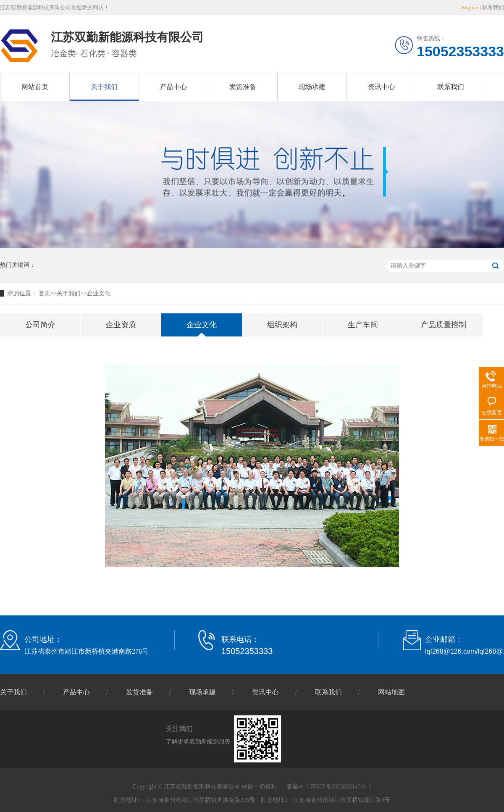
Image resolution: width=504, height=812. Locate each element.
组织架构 (282, 325)
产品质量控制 (444, 325)
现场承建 (312, 87)
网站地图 (391, 692)
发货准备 (243, 87)
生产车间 (363, 325)
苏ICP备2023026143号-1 (341, 787)
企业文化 (99, 293)
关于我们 (104, 87)
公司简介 (40, 325)
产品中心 (173, 87)
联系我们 (493, 7)
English (470, 7)
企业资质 (121, 325)
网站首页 (35, 87)
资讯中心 (381, 87)
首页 (45, 293)
